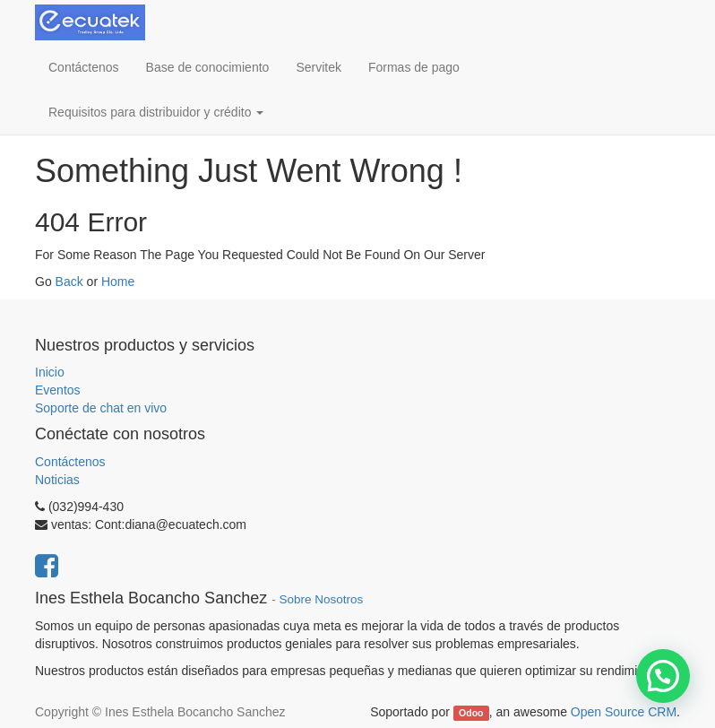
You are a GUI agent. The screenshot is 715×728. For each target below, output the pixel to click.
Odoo (471, 713)
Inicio (50, 372)
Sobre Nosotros (321, 599)
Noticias (57, 480)
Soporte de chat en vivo (101, 408)
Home (118, 282)
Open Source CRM (624, 712)
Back (69, 282)
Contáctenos (70, 462)
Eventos (58, 390)
